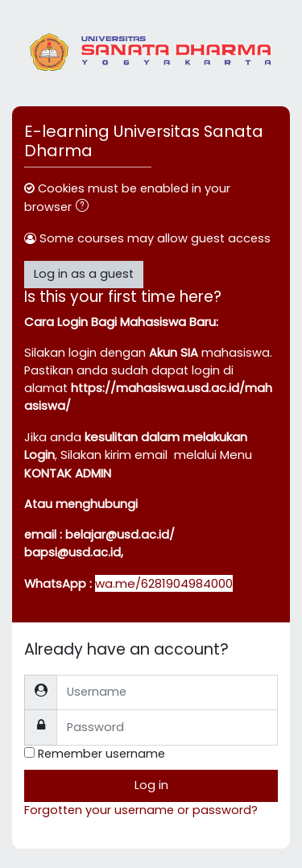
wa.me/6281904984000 (164, 583)
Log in (151, 785)
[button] (85, 208)
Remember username (101, 754)
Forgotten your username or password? (141, 810)
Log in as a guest (84, 274)
